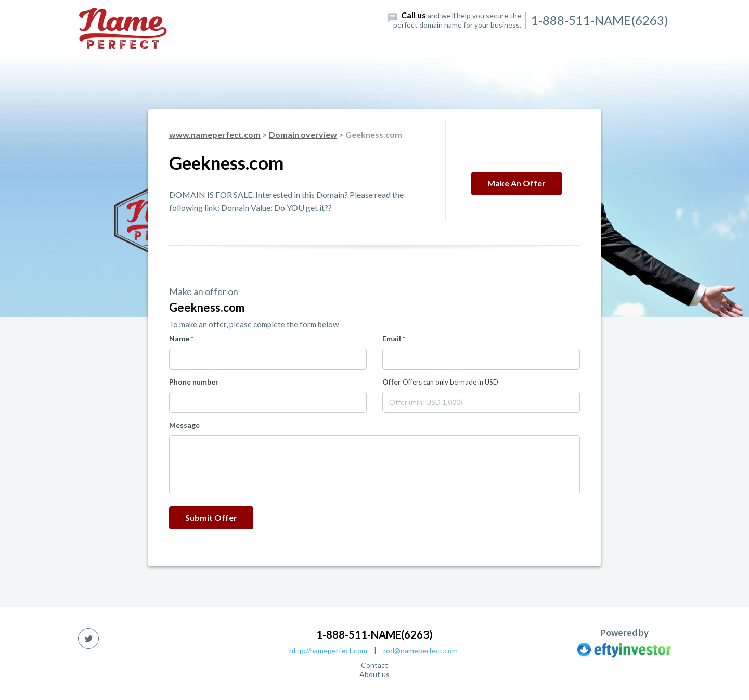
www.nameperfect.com (215, 135)
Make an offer (516, 183)
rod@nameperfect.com (421, 650)
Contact (374, 665)
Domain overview (303, 135)
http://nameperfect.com (328, 650)
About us (374, 674)
